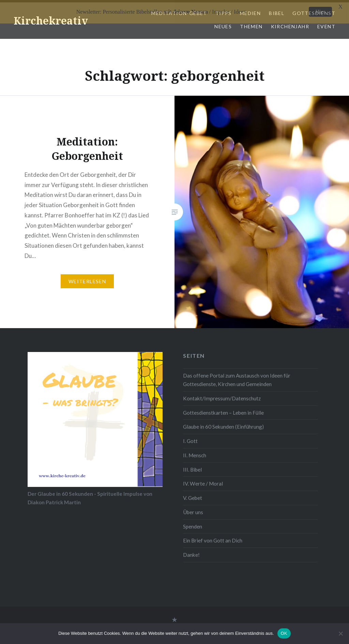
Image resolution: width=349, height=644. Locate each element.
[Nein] (340, 633)
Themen (251, 24)
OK (284, 633)
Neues (223, 24)
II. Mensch (195, 453)
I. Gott (190, 439)
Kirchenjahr (290, 24)
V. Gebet (193, 495)
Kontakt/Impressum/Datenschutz (222, 396)
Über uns (193, 510)
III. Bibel (192, 467)
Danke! (191, 552)
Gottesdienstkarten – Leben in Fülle (223, 410)
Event (326, 24)
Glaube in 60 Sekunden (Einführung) (223, 424)
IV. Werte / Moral (203, 481)
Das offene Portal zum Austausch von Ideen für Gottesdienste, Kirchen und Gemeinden (237, 377)
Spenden (193, 524)
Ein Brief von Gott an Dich (213, 538)
